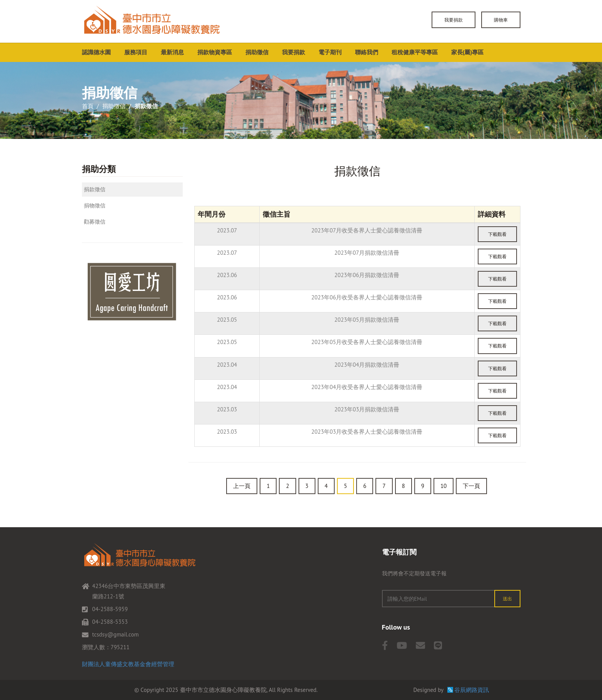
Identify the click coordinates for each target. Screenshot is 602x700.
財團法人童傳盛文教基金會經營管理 (128, 664)
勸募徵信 (95, 222)
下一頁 (471, 486)
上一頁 (242, 486)
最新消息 (172, 52)
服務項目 (136, 52)
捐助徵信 (257, 52)
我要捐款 (454, 20)
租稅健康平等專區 (415, 52)
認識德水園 (96, 52)
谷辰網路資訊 (472, 690)
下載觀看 (497, 234)
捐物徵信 (95, 205)
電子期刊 (330, 52)
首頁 (88, 106)
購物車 (501, 20)
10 (444, 486)
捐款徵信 (95, 189)
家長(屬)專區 (468, 52)
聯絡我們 (367, 52)
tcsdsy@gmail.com (116, 634)
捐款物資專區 (215, 52)
